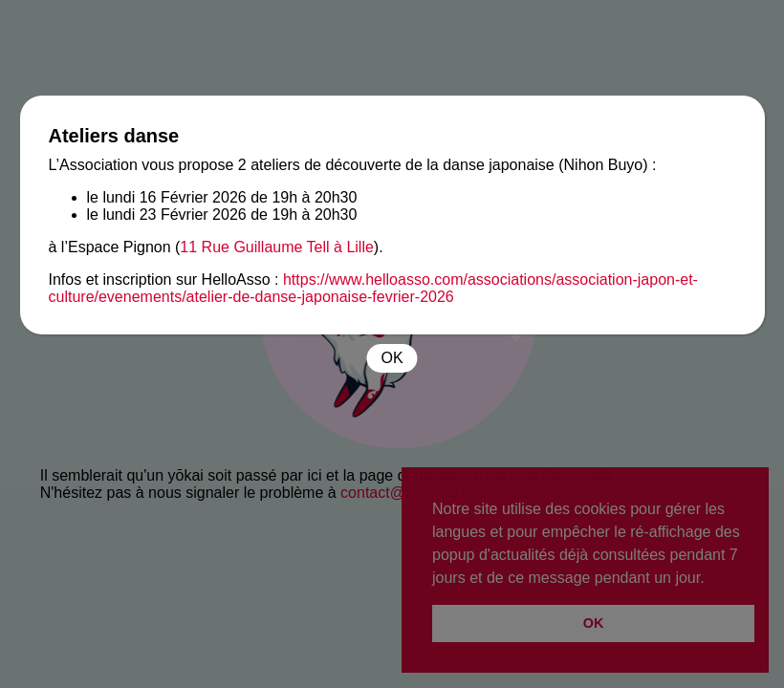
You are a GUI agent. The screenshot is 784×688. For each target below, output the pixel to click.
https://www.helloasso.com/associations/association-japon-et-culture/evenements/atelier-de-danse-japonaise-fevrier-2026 (373, 288)
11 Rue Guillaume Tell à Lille (276, 247)
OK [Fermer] (392, 358)
